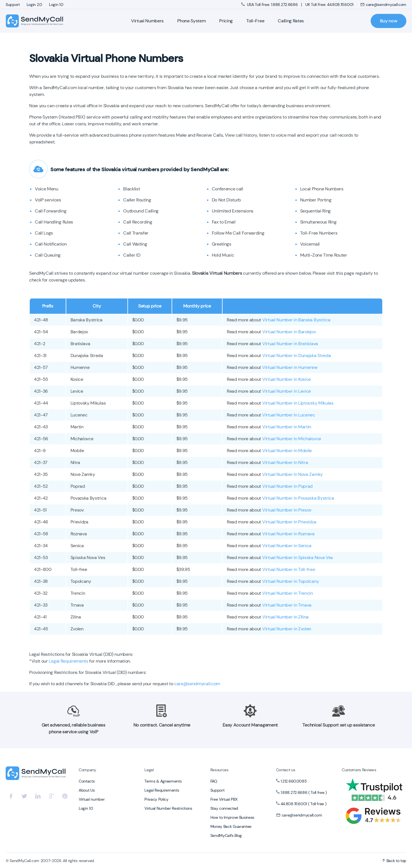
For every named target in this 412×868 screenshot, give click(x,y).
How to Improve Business (232, 817)
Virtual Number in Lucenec (289, 415)
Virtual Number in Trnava (287, 605)
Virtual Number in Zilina (285, 617)
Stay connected (224, 808)
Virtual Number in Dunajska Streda (296, 355)
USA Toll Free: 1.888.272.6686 (270, 5)
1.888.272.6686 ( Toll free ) (304, 792)
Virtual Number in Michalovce (292, 439)
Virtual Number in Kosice (287, 379)
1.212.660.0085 (294, 781)
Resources (219, 770)
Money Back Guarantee (231, 826)
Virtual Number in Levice (287, 391)
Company (87, 770)
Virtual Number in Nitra (285, 462)
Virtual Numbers (147, 21)
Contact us (286, 770)
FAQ (214, 781)
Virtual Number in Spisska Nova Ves (298, 557)
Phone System (191, 21)
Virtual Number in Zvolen (287, 629)
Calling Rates (291, 21)
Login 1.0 (56, 5)
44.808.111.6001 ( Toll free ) (304, 804)
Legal (149, 770)
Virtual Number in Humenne (290, 367)
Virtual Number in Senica (287, 546)
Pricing (226, 21)
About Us (87, 790)
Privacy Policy (156, 799)
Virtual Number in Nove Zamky (293, 474)
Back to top (394, 861)
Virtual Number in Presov (287, 510)
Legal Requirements (68, 661)
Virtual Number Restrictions (168, 808)
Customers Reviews (359, 770)
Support (13, 5)
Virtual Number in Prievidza (289, 522)
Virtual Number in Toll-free (289, 569)
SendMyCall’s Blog (226, 835)
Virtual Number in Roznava (288, 534)
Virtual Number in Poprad (287, 486)
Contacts (87, 781)
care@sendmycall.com (383, 5)
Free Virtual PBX (224, 799)
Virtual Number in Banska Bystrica (296, 320)
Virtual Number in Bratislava (290, 344)
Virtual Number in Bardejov (289, 332)
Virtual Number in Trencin (288, 593)
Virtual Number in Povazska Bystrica (298, 498)
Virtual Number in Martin (287, 427)
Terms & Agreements (163, 781)
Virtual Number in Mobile (287, 451)
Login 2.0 (34, 5)
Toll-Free (255, 21)
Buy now (389, 21)
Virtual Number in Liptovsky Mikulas (298, 403)
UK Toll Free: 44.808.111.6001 (329, 5)
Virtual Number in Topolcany (291, 581)
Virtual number (92, 799)
